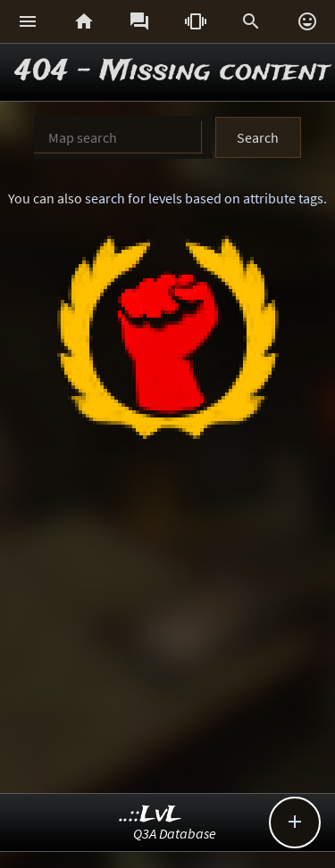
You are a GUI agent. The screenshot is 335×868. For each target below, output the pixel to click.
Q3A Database (175, 833)
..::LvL (151, 815)
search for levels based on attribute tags (204, 198)
